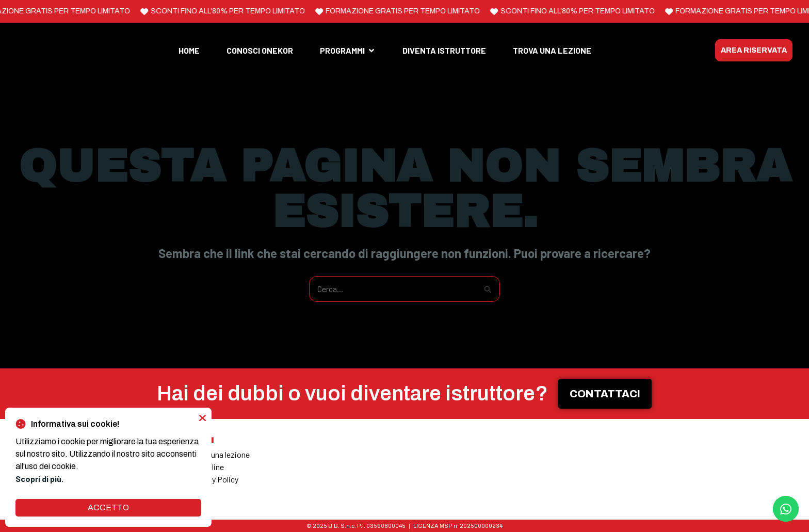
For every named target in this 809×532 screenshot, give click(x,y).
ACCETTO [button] (108, 507)
